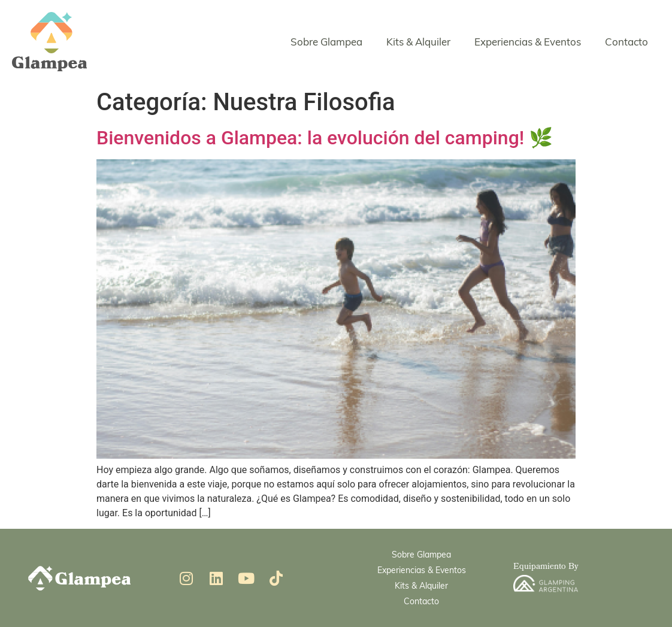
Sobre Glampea (326, 42)
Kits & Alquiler (418, 42)
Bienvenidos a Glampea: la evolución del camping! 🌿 (325, 138)
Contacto (626, 42)
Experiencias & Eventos (528, 42)
